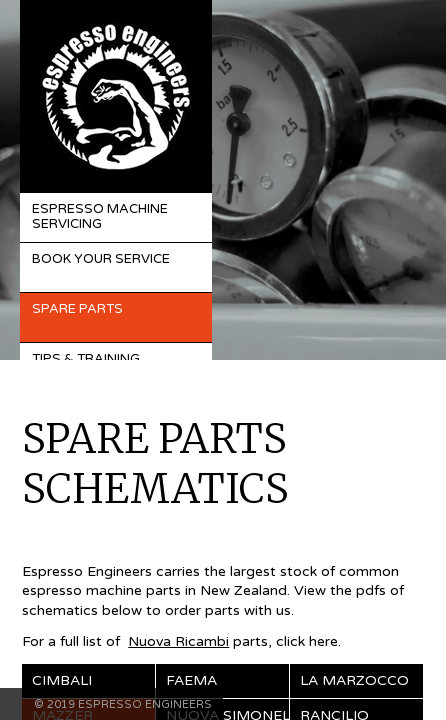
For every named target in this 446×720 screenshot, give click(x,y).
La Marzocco (354, 680)
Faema (191, 680)
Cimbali (62, 680)
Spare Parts (77, 309)
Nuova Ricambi (178, 641)
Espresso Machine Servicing (100, 217)
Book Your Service (101, 259)
